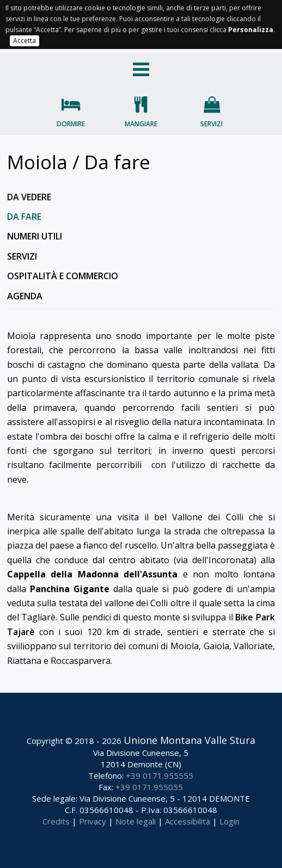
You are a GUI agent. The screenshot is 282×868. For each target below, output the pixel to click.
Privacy (93, 821)
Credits (56, 821)
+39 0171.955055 (149, 787)
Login (229, 821)
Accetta (24, 41)
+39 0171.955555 (160, 775)
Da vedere (29, 197)
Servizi (211, 124)
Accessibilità (188, 821)
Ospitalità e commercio (63, 276)
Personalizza (251, 30)
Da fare (24, 217)
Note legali (136, 821)
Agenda (25, 296)
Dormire (71, 124)
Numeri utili (35, 236)
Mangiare (141, 124)
